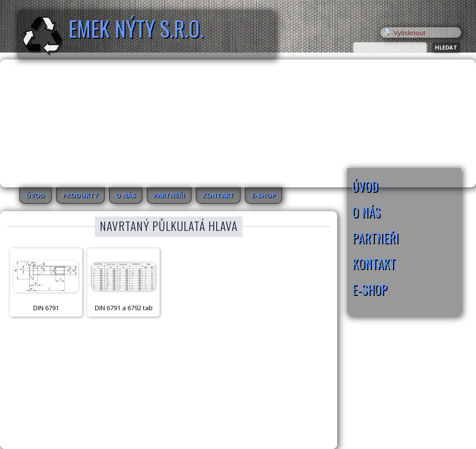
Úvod (35, 195)
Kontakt (218, 195)
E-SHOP (264, 195)
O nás (126, 195)
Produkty (80, 195)
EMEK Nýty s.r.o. (136, 28)
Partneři (169, 195)
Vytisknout (405, 33)
